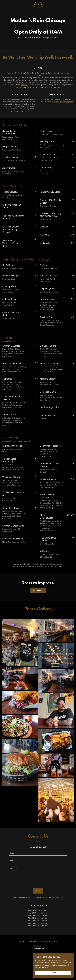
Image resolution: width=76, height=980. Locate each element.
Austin (48, 87)
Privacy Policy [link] (45, 898)
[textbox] (38, 853)
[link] (38, 2)
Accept (54, 974)
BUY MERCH (38, 590)
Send (38, 891)
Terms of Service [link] (55, 898)
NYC (17, 73)
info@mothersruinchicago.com (62, 102)
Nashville (24, 85)
